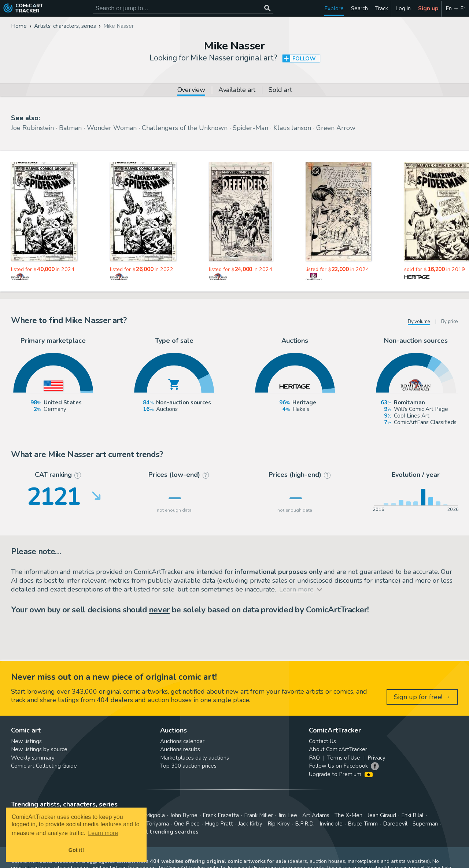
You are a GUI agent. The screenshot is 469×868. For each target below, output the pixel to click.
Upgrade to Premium (341, 774)
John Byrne (184, 815)
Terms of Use (344, 758)
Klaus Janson (292, 128)
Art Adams (316, 815)
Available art (237, 90)
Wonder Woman (112, 128)
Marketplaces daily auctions (195, 758)
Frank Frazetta (221, 815)
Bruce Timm (363, 824)
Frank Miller (258, 815)
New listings (26, 741)
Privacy (376, 758)
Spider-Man (250, 128)
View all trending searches (162, 832)
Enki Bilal (412, 815)
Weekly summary (33, 758)
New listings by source (39, 749)
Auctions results (180, 749)
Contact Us (322, 741)
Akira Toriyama (151, 824)
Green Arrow (336, 128)
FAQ (314, 758)
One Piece (187, 824)
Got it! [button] (76, 850)
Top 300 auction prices (188, 766)
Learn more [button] (103, 833)
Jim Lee (288, 815)
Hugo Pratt (219, 824)
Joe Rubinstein (32, 128)
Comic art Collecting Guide (44, 766)
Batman (70, 128)
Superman (425, 824)
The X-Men (348, 815)
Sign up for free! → (422, 697)
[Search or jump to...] (267, 8)
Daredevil (395, 824)
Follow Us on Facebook (338, 766)
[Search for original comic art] (183, 8)
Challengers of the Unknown (185, 128)
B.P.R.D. (305, 824)
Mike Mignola (148, 815)
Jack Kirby (250, 824)
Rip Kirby (279, 824)
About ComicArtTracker (338, 749)
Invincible (331, 824)
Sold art (280, 90)
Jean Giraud (382, 815)
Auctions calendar (182, 741)
